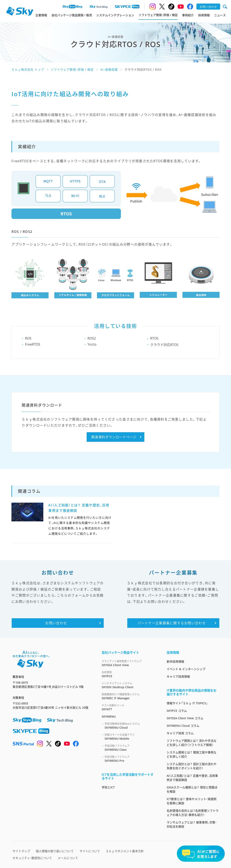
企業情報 (41, 15)
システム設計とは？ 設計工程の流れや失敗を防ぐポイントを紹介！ (192, 766)
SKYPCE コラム (177, 711)
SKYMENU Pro (131, 759)
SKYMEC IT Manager (129, 696)
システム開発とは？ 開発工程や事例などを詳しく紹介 (192, 754)
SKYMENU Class (131, 748)
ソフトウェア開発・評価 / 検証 (158, 15)
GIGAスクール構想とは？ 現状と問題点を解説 (192, 789)
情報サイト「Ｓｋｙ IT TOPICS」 (187, 703)
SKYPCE (129, 674)
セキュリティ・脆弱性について (32, 858)
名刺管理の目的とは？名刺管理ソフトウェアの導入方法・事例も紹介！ (193, 813)
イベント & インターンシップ (186, 669)
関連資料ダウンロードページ (114, 437)
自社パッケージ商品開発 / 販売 (72, 15)
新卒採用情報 (175, 661)
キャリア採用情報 (178, 676)
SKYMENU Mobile (131, 737)
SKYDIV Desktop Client (129, 685)
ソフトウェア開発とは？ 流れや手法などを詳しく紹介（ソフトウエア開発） (192, 743)
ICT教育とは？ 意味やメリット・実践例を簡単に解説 (192, 801)
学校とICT (108, 787)
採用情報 (204, 15)
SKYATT (129, 707)
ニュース (220, 15)
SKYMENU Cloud (131, 726)
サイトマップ (21, 851)
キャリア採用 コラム (180, 733)
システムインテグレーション (115, 15)
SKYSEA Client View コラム (185, 718)
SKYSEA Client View (129, 663)
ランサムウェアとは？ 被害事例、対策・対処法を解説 (192, 824)
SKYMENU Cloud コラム (183, 726)
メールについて (68, 858)
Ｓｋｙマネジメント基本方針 (125, 851)
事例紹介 (188, 15)
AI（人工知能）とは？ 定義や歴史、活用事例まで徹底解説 (192, 778)
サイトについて (90, 851)
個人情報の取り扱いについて (55, 851)
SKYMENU (109, 716)
